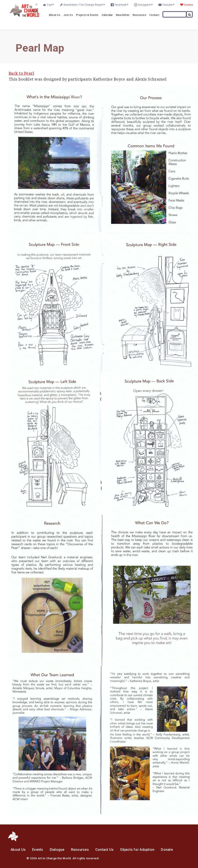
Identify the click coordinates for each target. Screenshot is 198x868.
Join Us (68, 15)
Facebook (121, 5)
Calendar (107, 15)
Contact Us (105, 850)
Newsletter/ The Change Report (83, 5)
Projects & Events (87, 15)
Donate (189, 5)
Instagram (144, 5)
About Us (54, 15)
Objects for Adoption (137, 850)
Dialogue (57, 850)
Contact (154, 15)
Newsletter (123, 15)
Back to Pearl (21, 73)
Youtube (167, 5)
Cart (49, 5)
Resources (139, 15)
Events (38, 850)
